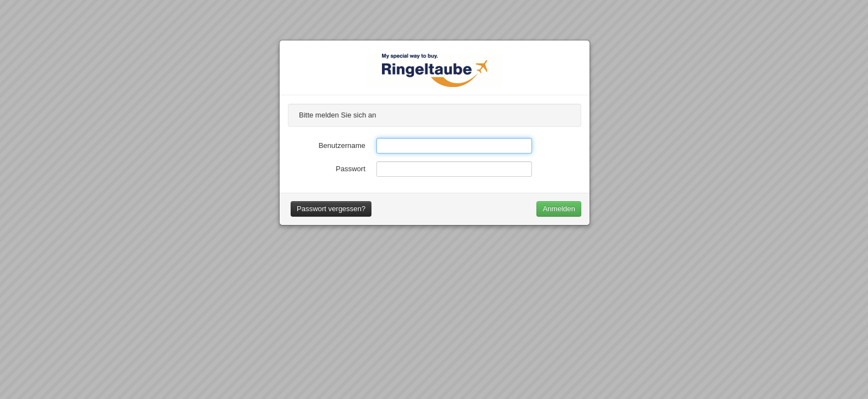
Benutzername (342, 145)
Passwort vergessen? (331, 209)
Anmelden (559, 209)
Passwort (351, 169)
